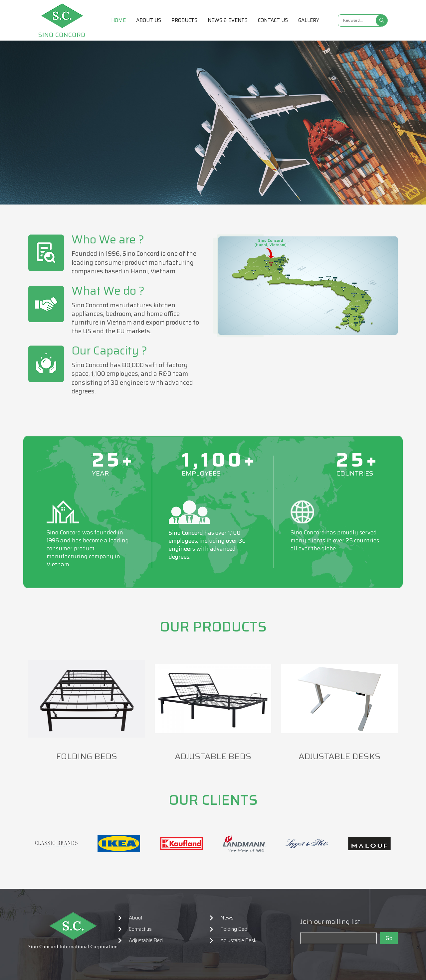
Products (184, 20)
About (136, 918)
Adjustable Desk (238, 940)
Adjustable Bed (146, 940)
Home (118, 20)
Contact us (273, 20)
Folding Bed (234, 929)
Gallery (309, 20)
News (227, 918)
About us (149, 20)
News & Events (228, 20)
